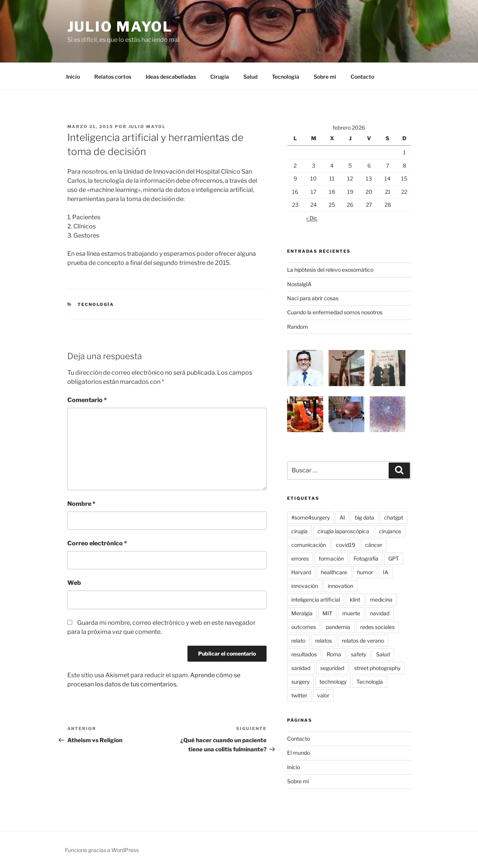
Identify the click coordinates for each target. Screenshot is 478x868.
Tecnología (286, 77)
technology (333, 682)
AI (342, 517)
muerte (351, 613)
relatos (324, 641)
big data (364, 517)
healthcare (334, 572)
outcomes (304, 627)
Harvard (301, 572)
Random (298, 327)
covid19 (345, 545)
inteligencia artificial (316, 600)
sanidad (301, 668)
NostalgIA (299, 284)
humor (365, 572)
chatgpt (394, 517)
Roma (334, 654)
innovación (305, 586)
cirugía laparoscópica (343, 531)
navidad (380, 613)
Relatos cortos (113, 77)
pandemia (338, 627)
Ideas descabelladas (171, 77)
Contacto (362, 77)
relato (298, 641)
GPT (394, 558)
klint (355, 600)
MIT (327, 613)
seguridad (332, 668)
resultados (304, 654)
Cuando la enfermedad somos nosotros (335, 312)
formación (331, 558)
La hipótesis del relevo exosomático (330, 270)
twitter (299, 695)
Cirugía (220, 77)
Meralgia (302, 613)
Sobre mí (325, 77)
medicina (381, 600)
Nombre (81, 504)
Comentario (87, 400)
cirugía (299, 531)
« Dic (312, 218)
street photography (377, 668)
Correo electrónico (97, 543)
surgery (300, 682)
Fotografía (366, 558)
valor (323, 695)
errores (300, 558)
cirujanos (390, 531)
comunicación (309, 545)
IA (386, 572)
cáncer (374, 545)
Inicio (73, 77)
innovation (341, 586)
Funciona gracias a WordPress (102, 850)
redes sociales (377, 627)
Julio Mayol (120, 27)
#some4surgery (310, 517)
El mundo (299, 753)
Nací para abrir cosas (313, 298)
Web (74, 583)
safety (359, 654)
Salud (250, 77)
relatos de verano (363, 641)
